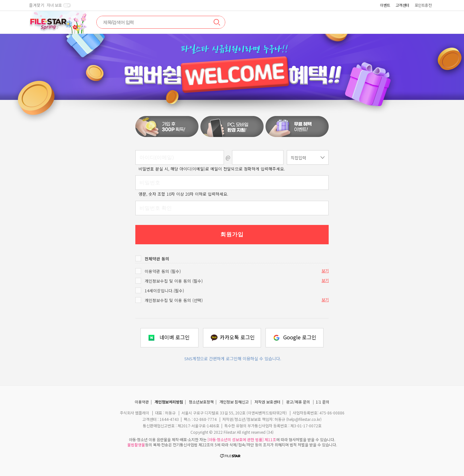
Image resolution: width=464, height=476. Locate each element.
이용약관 (142, 402)
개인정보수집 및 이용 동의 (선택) (174, 300)
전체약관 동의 (157, 259)
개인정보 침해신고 (234, 402)
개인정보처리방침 (169, 402)
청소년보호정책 (201, 402)
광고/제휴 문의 (298, 402)
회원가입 (232, 234)
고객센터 (402, 5)
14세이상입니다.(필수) (164, 291)
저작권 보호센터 (267, 402)
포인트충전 (423, 5)
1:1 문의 (323, 402)
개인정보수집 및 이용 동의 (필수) (174, 281)
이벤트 (385, 5)
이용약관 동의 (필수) (163, 271)
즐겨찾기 (37, 5)
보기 (325, 271)
